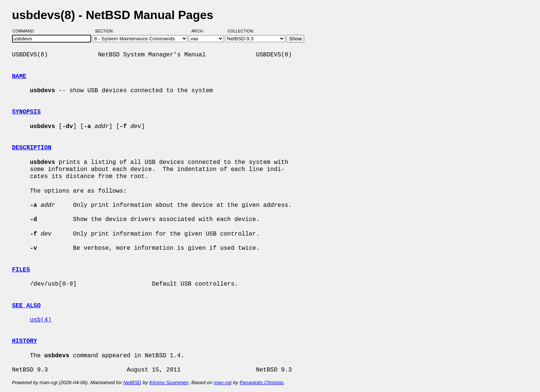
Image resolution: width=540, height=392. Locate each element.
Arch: (201, 31)
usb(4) (41, 320)
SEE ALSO (26, 306)
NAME (19, 77)
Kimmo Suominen (169, 382)
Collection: (241, 31)
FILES (21, 270)
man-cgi (223, 382)
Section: (106, 31)
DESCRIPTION (32, 148)
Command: (26, 31)
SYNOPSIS (26, 112)
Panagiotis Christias (262, 382)
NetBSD (132, 382)
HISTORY (24, 341)
